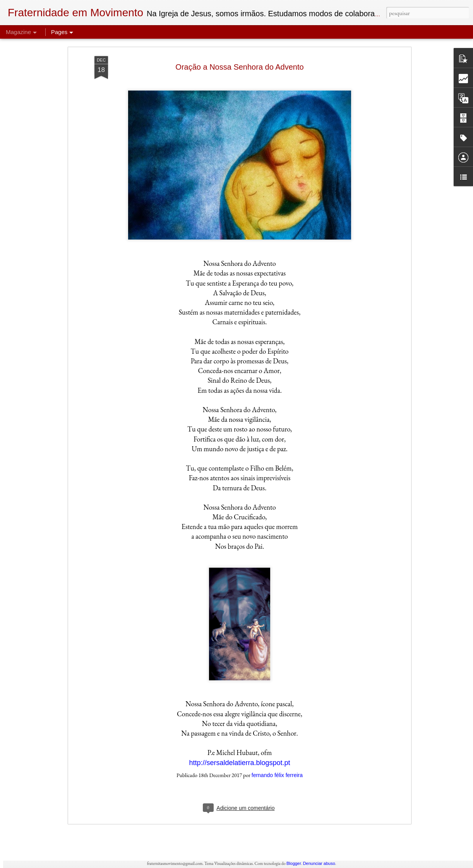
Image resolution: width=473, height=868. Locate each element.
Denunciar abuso (319, 863)
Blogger (294, 863)
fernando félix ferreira (277, 700)
